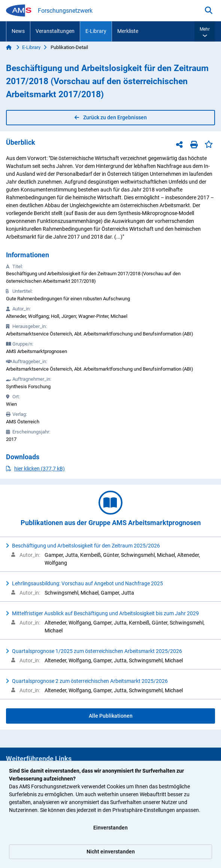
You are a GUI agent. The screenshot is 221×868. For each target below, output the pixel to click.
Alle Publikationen (111, 716)
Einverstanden (110, 828)
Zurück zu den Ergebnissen (111, 117)
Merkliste (128, 31)
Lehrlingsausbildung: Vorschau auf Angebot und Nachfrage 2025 (87, 583)
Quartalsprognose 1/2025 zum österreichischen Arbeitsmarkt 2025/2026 (97, 651)
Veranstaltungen (55, 31)
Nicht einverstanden (111, 852)
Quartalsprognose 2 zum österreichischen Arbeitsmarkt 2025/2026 (90, 681)
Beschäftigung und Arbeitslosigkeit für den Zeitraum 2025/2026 (86, 546)
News (18, 31)
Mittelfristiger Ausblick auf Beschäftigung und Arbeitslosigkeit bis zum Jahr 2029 (105, 613)
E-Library (96, 31)
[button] (205, 31)
